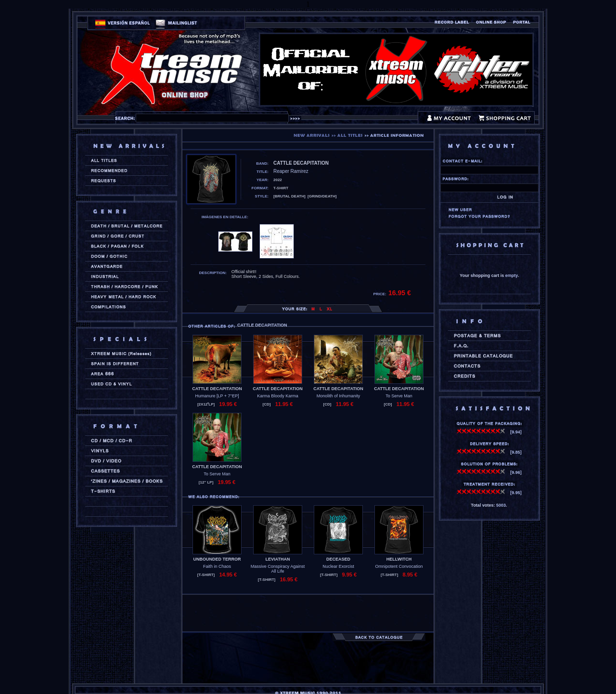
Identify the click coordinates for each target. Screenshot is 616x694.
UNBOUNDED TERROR (217, 559)
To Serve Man (399, 396)
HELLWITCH (399, 559)
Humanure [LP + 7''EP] (217, 396)
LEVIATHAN (278, 559)
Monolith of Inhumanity (339, 396)
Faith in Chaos (217, 566)
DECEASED (338, 559)
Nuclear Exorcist (338, 566)
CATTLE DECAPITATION (217, 389)
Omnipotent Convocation (399, 566)
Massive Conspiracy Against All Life (278, 569)
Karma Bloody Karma (278, 396)
